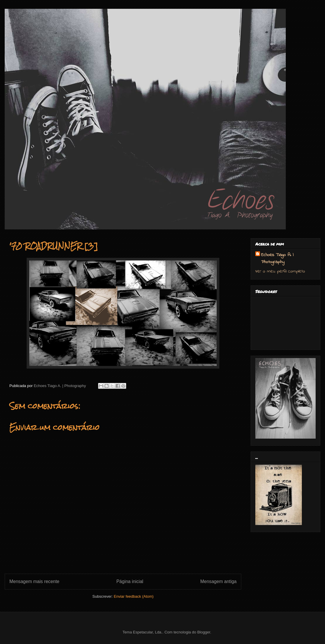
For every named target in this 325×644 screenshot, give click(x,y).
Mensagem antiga (218, 581)
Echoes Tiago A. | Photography (277, 258)
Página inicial (130, 581)
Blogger (204, 632)
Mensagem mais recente (34, 581)
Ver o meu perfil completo (280, 271)
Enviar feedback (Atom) (134, 596)
